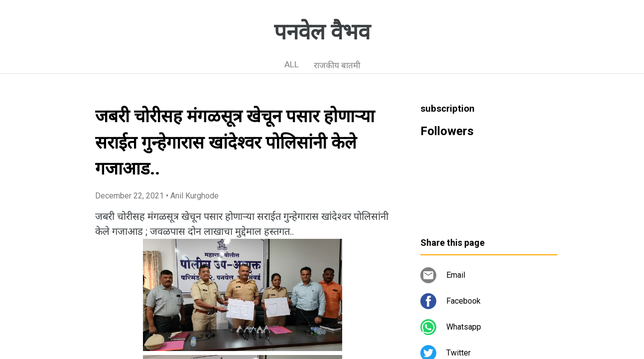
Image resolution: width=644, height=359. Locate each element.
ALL (292, 64)
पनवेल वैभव (322, 32)
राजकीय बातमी (337, 65)
